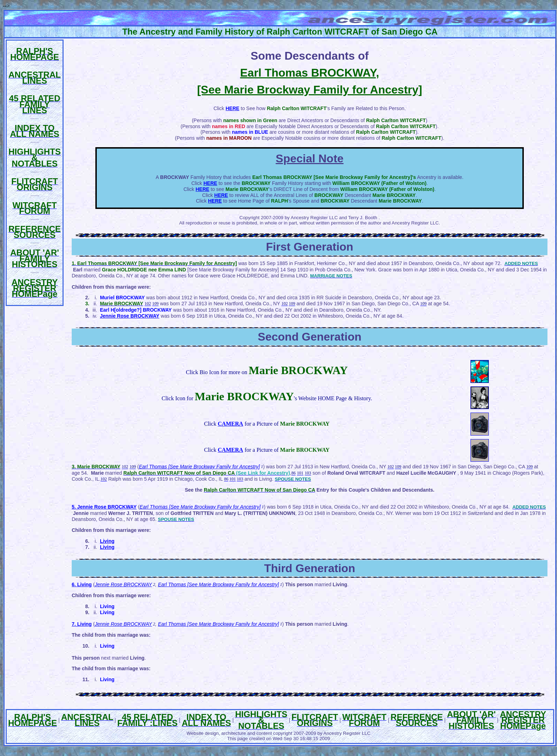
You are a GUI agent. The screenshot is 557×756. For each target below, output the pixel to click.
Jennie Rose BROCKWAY (123, 584)
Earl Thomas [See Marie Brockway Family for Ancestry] (199, 467)
